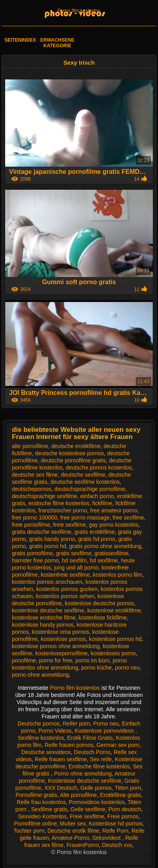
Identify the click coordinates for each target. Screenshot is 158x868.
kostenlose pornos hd (115, 639)
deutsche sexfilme (83, 475)
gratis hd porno (96, 539)
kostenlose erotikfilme (114, 610)
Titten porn (128, 788)
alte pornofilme (30, 446)
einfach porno (97, 496)
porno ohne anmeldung (40, 675)
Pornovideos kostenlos (97, 802)
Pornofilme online (35, 824)
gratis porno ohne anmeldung (105, 546)
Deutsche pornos (39, 724)
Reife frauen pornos (69, 745)
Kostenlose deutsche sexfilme (85, 781)
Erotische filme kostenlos (99, 766)
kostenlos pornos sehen (65, 596)
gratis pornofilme (32, 553)
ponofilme (24, 660)
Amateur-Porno (70, 838)
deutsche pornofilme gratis (73, 460)
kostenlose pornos (63, 639)
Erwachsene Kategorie (57, 43)
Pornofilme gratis (36, 795)
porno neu (127, 668)
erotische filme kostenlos (59, 503)
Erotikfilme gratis (120, 795)
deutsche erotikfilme (76, 446)
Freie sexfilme (87, 816)
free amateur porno (114, 510)
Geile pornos (96, 788)
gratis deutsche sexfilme (42, 532)
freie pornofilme (31, 525)
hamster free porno (35, 560)
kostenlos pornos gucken (67, 589)
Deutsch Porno (92, 752)
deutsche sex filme (35, 475)
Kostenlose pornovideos (105, 731)
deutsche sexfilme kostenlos (85, 482)
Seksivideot (107, 838)
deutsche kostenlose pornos (69, 453)
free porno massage (85, 518)
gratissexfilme (111, 553)
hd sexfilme (104, 560)
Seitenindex (20, 40)
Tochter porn (29, 831)
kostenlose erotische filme (44, 618)
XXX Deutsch (61, 788)
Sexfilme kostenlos (41, 738)
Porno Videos (55, 731)
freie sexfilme (69, 525)
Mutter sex (73, 824)
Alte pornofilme (78, 795)
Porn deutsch (125, 809)
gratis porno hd (48, 546)
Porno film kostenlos (79, 11)
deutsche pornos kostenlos (99, 468)
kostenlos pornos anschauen (47, 582)
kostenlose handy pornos (43, 625)
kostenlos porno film (118, 575)
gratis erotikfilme (95, 532)
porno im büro (92, 660)
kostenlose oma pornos (61, 632)
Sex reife (101, 759)
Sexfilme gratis (49, 809)
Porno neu (106, 724)
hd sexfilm (74, 560)
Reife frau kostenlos (41, 802)
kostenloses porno (113, 653)
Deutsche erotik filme (73, 831)
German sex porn (118, 745)
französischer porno (63, 510)
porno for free (55, 660)
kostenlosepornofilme (61, 653)
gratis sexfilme (73, 553)
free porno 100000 (34, 518)
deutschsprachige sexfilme (45, 496)
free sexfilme (128, 518)
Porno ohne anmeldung (83, 774)
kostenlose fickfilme (103, 618)
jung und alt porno (76, 568)
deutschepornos (32, 489)
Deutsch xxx (117, 845)
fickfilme (102, 503)
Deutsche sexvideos (46, 752)
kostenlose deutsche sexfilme (48, 610)
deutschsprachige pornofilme (90, 489)
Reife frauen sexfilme (61, 759)
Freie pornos (123, 816)
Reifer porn (76, 724)
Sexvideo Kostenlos (42, 816)
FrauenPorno (83, 845)
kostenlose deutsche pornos (99, 603)
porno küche (96, 668)
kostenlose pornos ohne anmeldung (56, 646)
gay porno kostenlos (113, 525)
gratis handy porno (52, 539)
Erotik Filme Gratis (90, 738)
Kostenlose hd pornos (115, 824)
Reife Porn (115, 831)
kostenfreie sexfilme (65, 575)
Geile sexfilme (88, 809)
